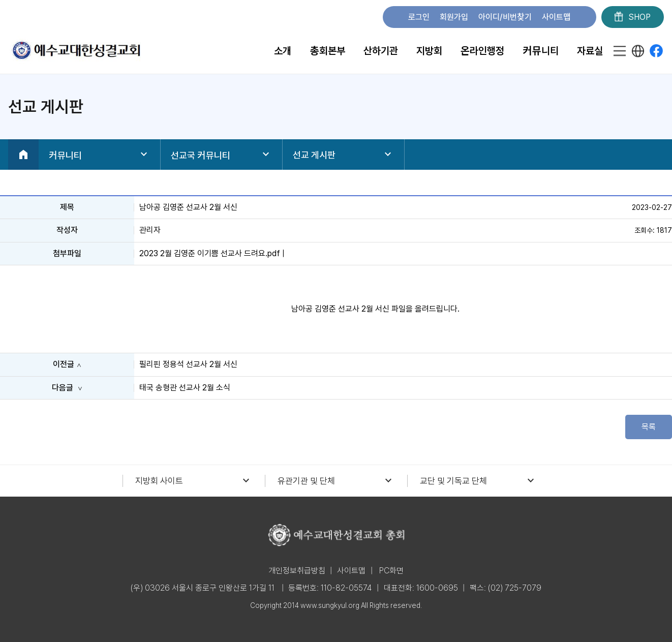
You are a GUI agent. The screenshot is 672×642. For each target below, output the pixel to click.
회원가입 (454, 17)
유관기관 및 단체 (336, 481)
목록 (649, 427)
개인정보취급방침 (297, 571)
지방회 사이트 (194, 481)
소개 (283, 51)
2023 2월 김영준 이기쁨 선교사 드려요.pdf (210, 253)
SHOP (633, 17)
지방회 (429, 51)
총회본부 (327, 51)
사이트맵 (556, 17)
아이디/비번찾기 (505, 17)
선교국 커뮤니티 (221, 155)
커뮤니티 (541, 51)
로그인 (419, 17)
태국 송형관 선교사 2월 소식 (185, 388)
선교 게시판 (343, 155)
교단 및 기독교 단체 (478, 481)
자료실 (590, 51)
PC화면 (391, 571)
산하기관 (381, 51)
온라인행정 (482, 51)
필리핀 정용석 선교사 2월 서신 (188, 364)
